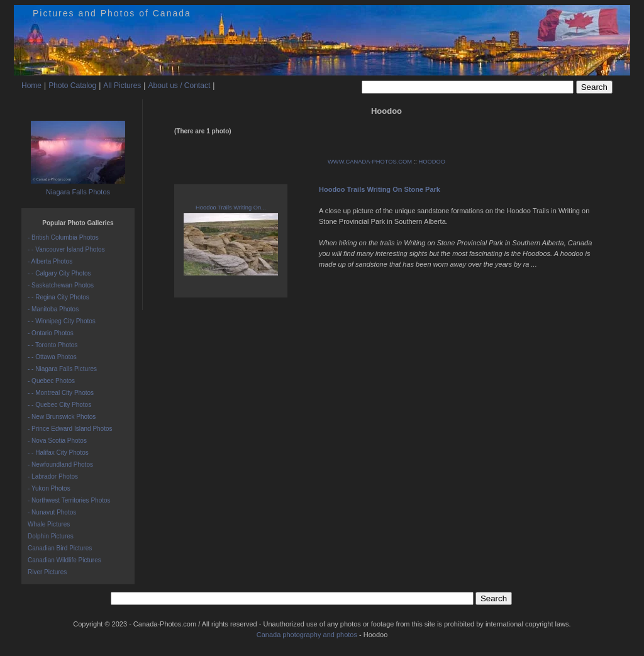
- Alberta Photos (50, 261)
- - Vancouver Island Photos (66, 249)
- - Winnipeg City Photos (62, 321)
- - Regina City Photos (58, 297)
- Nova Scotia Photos (57, 441)
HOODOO (432, 162)
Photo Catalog (72, 86)
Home (31, 86)
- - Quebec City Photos (59, 405)
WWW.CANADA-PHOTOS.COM (370, 162)
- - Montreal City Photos (61, 393)
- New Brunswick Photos (62, 417)
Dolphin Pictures (51, 536)
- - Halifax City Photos (58, 453)
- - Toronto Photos (53, 345)
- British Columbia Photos (63, 237)
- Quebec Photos (51, 381)
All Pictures (122, 86)
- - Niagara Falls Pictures (62, 369)
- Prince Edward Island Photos (70, 429)
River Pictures (47, 572)
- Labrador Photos (53, 476)
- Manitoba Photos (53, 309)
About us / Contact (179, 86)
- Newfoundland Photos (60, 464)
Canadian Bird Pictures (60, 548)
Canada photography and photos (307, 635)
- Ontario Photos (51, 333)
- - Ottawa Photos (52, 357)
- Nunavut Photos (52, 512)
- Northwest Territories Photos (69, 500)
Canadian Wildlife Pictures (64, 560)
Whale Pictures (49, 524)
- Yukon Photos (49, 488)
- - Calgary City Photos (59, 273)
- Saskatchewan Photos (61, 285)
